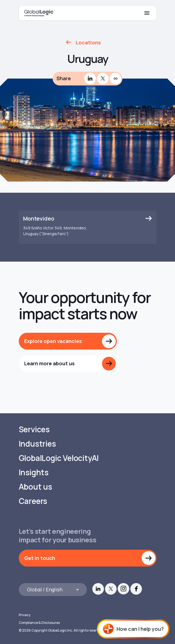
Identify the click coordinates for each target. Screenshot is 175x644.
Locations (88, 42)
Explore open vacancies (53, 341)
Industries (37, 444)
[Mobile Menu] (147, 13)
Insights (34, 472)
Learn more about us (49, 363)
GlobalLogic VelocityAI (59, 458)
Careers (33, 501)
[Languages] (53, 590)
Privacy (25, 615)
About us (35, 487)
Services (34, 429)
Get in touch (40, 558)
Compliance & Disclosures (39, 623)
